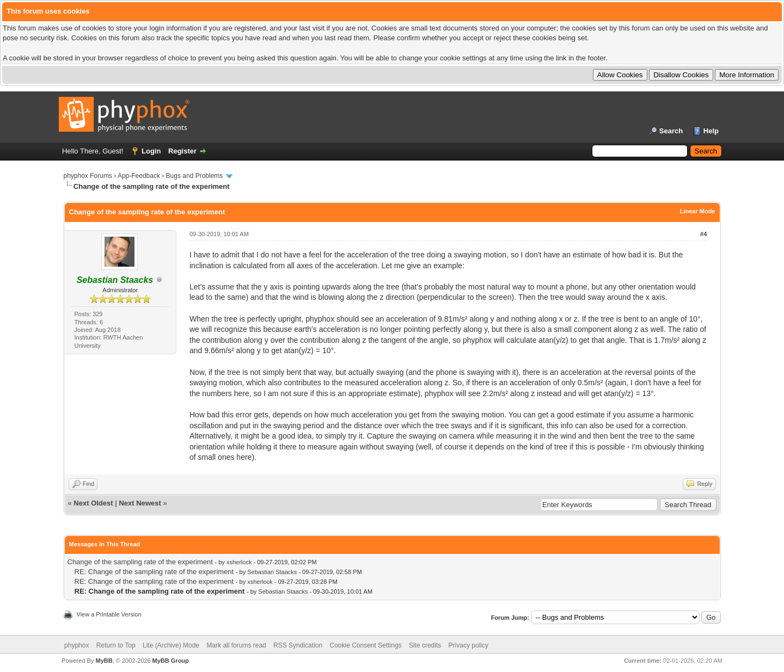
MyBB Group (171, 661)
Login (151, 151)
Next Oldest (93, 503)
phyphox (76, 645)
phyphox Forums (88, 176)
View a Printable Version (109, 614)
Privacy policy (468, 645)
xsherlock (239, 562)
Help (711, 131)
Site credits (425, 645)
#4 (703, 234)
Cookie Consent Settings (365, 645)
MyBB (104, 661)
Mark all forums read (236, 645)
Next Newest (140, 503)
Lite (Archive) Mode (171, 645)
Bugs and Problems (195, 176)
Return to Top (116, 645)
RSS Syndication (298, 645)
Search (671, 131)
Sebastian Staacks (272, 572)
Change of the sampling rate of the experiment (140, 562)
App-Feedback (139, 176)
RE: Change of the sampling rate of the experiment (154, 572)
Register (182, 151)
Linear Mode (698, 211)
